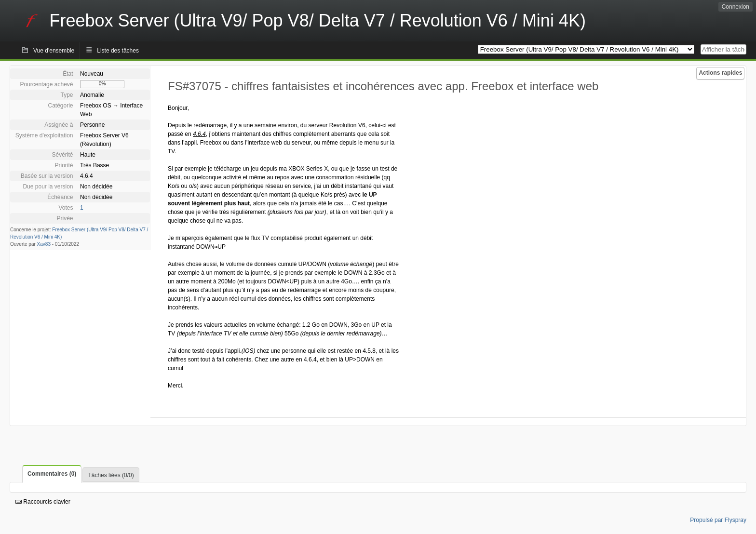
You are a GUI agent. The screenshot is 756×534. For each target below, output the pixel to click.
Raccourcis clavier (43, 502)
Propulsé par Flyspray (718, 520)
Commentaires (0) (52, 474)
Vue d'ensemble (54, 51)
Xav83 (44, 244)
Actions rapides (720, 73)
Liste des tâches (118, 51)
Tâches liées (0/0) (111, 475)
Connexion (736, 7)
